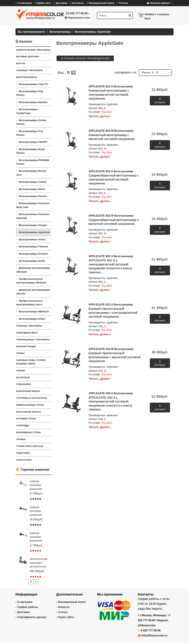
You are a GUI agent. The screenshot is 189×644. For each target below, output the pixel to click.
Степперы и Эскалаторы (32, 398)
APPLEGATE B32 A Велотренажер (111, 171)
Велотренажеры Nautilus (33, 102)
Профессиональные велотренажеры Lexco (29, 303)
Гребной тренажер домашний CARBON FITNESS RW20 (39, 541)
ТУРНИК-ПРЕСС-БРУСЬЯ (30, 446)
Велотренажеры (26, 77)
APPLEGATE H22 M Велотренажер (111, 349)
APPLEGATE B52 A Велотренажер (111, 256)
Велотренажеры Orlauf (32, 319)
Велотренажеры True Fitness (30, 133)
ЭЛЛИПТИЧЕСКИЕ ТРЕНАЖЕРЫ (33, 50)
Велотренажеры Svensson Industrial (33, 216)
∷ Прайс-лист (43, 3)
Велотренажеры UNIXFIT (33, 142)
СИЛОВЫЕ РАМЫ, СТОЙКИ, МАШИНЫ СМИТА (31, 362)
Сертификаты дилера (32, 617)
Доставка (24, 612)
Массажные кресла (29, 412)
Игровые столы (26, 419)
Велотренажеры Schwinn (33, 254)
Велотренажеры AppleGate (34, 232)
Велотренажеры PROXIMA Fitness (33, 162)
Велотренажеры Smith (32, 261)
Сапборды (23, 425)
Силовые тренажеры (29, 70)
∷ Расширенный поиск (100, 3)
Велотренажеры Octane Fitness (31, 122)
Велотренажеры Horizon (33, 196)
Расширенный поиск (72, 602)
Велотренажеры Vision (32, 239)
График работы (28, 607)
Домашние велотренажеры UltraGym (33, 270)
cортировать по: (126, 72)
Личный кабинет (160, 3)
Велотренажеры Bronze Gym (31, 173)
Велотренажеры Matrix (32, 189)
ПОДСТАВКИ (23, 453)
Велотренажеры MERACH (34, 312)
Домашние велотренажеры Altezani (33, 292)
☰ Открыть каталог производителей (85, 58)
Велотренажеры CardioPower (27, 111)
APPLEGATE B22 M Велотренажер (111, 131)
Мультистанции (26, 347)
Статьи (63, 612)
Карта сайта (66, 617)
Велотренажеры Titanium (33, 247)
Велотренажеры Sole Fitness (30, 93)
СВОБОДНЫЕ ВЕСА (27, 333)
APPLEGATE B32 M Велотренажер (111, 216)
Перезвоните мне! (77, 18)
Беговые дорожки (28, 57)
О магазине (25, 602)
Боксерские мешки (28, 391)
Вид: (61, 73)
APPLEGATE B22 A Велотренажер (111, 86)
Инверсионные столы (30, 405)
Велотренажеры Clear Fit (33, 84)
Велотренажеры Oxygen (33, 225)
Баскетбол (23, 377)
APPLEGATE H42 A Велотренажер (111, 393)
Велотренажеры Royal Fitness (31, 151)
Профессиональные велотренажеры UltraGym (31, 281)
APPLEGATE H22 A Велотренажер (111, 305)
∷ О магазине (24, 3)
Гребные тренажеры (29, 326)
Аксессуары (24, 460)
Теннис (21, 371)
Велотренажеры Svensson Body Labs (33, 205)
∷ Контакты (77, 3)
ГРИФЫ (20, 353)
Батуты (21, 63)
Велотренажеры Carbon (33, 182)
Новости (64, 607)
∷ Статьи (122, 3)
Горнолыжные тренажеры (33, 340)
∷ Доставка (60, 3)
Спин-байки (23, 384)
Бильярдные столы (28, 432)
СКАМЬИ (21, 439)
